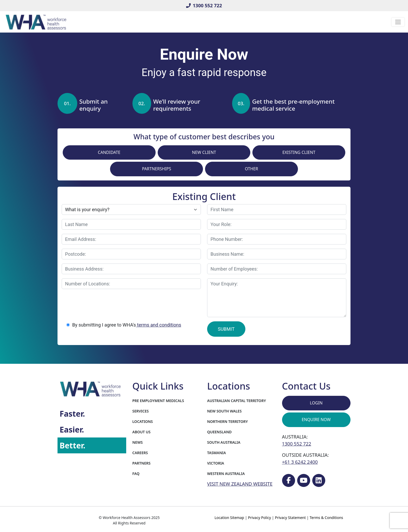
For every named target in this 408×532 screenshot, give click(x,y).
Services (141, 411)
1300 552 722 (204, 5)
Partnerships (157, 169)
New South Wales (224, 411)
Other (251, 169)
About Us (142, 432)
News (138, 442)
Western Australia (226, 474)
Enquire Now (316, 420)
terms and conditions (158, 325)
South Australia (224, 442)
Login (316, 403)
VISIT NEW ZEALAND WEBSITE (240, 484)
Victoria (216, 463)
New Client (204, 152)
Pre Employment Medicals (158, 401)
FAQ (136, 474)
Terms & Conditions (326, 518)
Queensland (219, 432)
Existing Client (299, 152)
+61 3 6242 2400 (300, 462)
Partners (142, 463)
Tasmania (216, 453)
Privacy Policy (259, 518)
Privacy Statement (290, 518)
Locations (143, 421)
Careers (140, 453)
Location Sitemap (229, 518)
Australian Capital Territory (237, 401)
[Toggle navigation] (398, 22)
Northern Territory (227, 421)
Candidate (109, 152)
